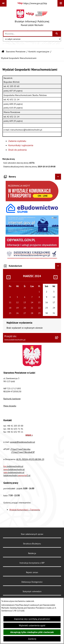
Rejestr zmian (32, 572)
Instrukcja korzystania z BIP (32, 563)
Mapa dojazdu (10, 406)
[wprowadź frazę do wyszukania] (28, 34)
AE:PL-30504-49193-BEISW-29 (30, 459)
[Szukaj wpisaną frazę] (57, 34)
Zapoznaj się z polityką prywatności (32, 619)
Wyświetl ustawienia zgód (32, 625)
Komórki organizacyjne (39, 52)
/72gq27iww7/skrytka (20, 449)
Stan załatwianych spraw (32, 534)
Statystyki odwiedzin (32, 591)
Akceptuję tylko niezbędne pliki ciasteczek (32, 632)
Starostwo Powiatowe (16, 52)
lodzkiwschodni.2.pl (17, 475)
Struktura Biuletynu (32, 544)
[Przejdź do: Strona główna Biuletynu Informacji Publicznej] (3, 52)
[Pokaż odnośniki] (3, 3)
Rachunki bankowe (12, 399)
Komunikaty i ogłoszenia (21, 145)
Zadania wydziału (17, 141)
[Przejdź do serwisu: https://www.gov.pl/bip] (32, 3)
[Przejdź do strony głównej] (32, 19)
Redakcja (32, 553)
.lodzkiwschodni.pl (13, 466)
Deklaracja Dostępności (32, 582)
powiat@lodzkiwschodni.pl (23, 442)
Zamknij (32, 639)
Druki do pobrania (17, 150)
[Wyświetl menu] (61, 3)
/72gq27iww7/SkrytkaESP (23, 452)
